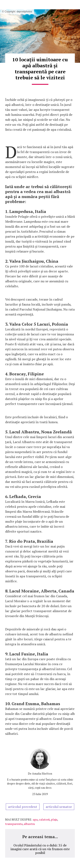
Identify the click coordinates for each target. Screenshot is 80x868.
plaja (54, 819)
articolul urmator (59, 807)
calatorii (44, 819)
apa (35, 819)
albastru (29, 824)
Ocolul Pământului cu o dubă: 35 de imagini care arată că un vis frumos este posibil (40, 849)
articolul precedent (23, 807)
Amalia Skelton (42, 773)
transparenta (14, 824)
